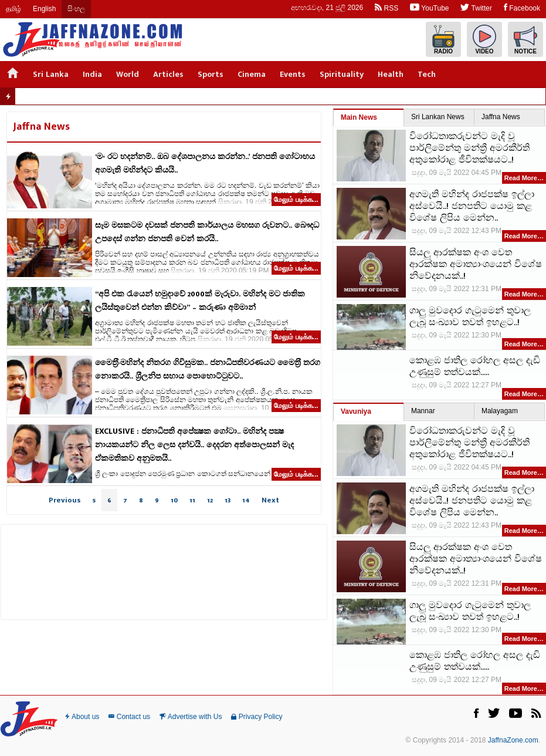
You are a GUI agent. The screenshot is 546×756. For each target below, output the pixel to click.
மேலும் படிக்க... (296, 200)
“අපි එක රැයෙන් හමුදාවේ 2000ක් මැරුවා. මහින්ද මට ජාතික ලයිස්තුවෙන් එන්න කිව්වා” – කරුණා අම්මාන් (200, 301)
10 (174, 500)
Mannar (423, 411)
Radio (443, 40)
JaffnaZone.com (513, 740)
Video (484, 40)
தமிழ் (13, 9)
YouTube (429, 7)
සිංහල (76, 9)
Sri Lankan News (438, 117)
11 (192, 500)
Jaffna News (501, 117)
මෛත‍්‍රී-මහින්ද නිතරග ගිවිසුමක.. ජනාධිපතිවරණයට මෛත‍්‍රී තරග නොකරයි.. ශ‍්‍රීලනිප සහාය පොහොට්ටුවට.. (208, 369)
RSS (386, 7)
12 (210, 500)
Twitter (476, 7)
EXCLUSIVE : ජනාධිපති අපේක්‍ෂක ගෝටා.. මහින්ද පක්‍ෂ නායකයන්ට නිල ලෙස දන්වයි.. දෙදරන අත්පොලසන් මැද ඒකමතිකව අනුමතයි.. (194, 445)
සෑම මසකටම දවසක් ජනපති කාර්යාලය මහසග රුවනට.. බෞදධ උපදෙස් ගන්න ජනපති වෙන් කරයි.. (207, 232)
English (44, 9)
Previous (65, 500)
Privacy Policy (257, 717)
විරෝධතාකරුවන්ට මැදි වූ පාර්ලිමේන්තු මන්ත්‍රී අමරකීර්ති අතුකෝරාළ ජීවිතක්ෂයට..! (469, 148)
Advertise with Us (191, 717)
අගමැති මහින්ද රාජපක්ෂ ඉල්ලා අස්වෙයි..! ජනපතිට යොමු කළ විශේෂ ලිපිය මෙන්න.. (472, 207)
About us (82, 717)
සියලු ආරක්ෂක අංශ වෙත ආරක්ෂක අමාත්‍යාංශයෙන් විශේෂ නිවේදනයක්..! (476, 265)
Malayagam (500, 411)
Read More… (524, 178)
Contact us (129, 717)
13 (228, 500)
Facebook (522, 7)
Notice (525, 40)
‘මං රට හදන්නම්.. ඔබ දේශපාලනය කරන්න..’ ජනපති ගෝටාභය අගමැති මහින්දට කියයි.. (205, 163)
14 (246, 500)
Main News (359, 117)
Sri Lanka (51, 74)
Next (270, 500)
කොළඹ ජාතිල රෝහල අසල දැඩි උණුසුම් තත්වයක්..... (475, 367)
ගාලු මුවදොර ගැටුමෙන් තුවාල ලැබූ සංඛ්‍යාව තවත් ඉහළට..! (470, 317)
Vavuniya (356, 411)
